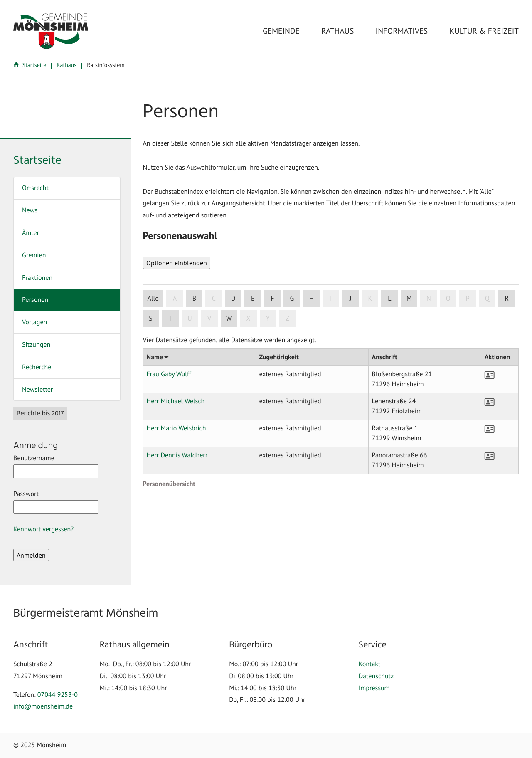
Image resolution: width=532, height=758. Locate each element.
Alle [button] (153, 299)
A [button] (175, 299)
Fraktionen (37, 278)
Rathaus (337, 31)
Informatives (402, 31)
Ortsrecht (35, 188)
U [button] (190, 319)
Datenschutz (376, 676)
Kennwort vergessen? (43, 529)
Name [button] (157, 357)
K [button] (370, 299)
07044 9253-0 (58, 695)
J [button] (351, 299)
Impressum (374, 688)
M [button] (409, 299)
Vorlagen (34, 322)
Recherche (37, 367)
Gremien (34, 255)
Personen (35, 300)
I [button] (331, 299)
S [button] (151, 319)
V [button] (209, 319)
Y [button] (268, 319)
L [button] (389, 299)
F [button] (272, 299)
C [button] (214, 299)
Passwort (56, 502)
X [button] (249, 319)
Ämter (31, 233)
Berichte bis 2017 (40, 414)
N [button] (429, 299)
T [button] (170, 319)
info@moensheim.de (43, 706)
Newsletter (37, 390)
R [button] (507, 299)
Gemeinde (281, 31)
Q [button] (487, 299)
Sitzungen (36, 345)
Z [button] (287, 319)
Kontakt (370, 664)
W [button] (229, 319)
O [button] (448, 299)
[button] (490, 376)
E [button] (253, 299)
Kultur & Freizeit (484, 31)
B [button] (194, 299)
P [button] (468, 299)
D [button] (233, 299)
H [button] (312, 299)
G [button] (292, 299)
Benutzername (56, 466)
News (30, 210)
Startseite (31, 65)
